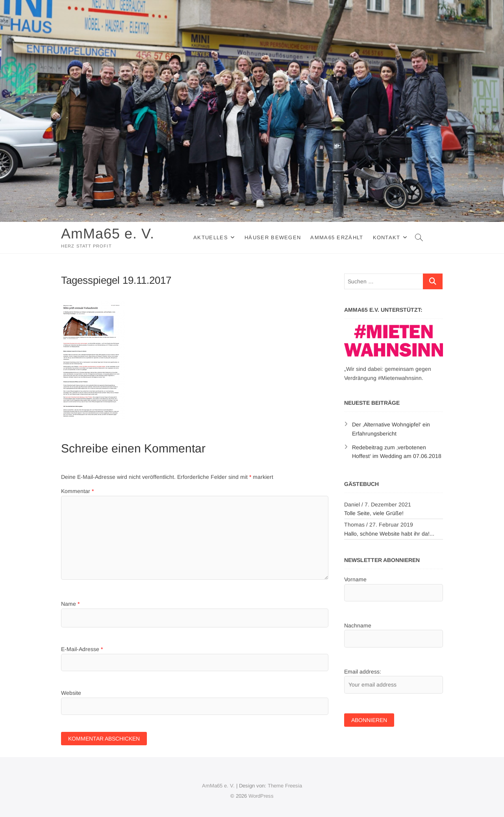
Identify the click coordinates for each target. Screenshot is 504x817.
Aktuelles (211, 237)
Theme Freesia (285, 786)
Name (70, 604)
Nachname (358, 625)
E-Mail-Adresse (82, 649)
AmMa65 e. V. (108, 234)
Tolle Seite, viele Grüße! (374, 513)
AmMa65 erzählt (337, 237)
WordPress (261, 796)
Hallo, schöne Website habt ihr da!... (389, 534)
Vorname (355, 579)
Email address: (363, 672)
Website (71, 693)
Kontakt (387, 237)
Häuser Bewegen (273, 237)
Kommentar (77, 491)
